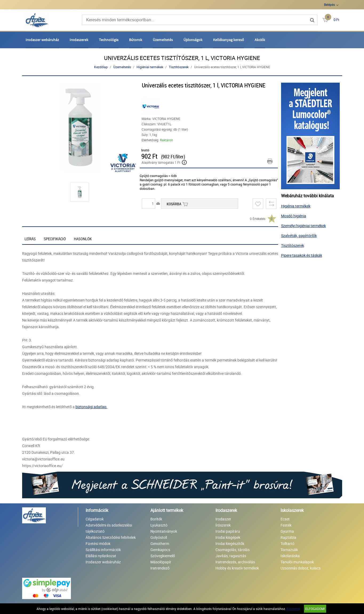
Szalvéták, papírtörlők (299, 236)
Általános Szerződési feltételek (111, 537)
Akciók (260, 40)
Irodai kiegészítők (230, 543)
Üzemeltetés (163, 40)
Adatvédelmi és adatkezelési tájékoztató (109, 528)
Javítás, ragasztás (231, 556)
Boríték (156, 519)
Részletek (293, 609)
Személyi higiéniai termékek (303, 226)
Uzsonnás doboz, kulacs (301, 568)
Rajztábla (288, 537)
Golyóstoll (159, 537)
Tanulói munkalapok (297, 562)
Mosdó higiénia (294, 216)
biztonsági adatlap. (91, 407)
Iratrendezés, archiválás (235, 562)
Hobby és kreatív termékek (237, 568)
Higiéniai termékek (150, 67)
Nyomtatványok (164, 531)
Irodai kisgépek (228, 537)
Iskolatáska (290, 556)
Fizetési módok (98, 543)
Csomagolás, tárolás (233, 550)
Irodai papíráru (228, 531)
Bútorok (136, 40)
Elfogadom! (315, 609)
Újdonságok (193, 40)
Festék (286, 525)
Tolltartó (287, 543)
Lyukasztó (159, 525)
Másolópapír (161, 562)
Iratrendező (160, 568)
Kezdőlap (101, 67)
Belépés (329, 5)
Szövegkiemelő (163, 556)
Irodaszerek (79, 40)
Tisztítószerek (179, 67)
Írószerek (223, 525)
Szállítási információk (103, 550)
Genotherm (160, 543)
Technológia (109, 40)
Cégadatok (95, 519)
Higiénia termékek (296, 206)
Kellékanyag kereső (229, 40)
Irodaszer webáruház (42, 40)
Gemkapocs (160, 550)
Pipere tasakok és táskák (302, 255)
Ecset (285, 519)
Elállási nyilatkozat (101, 556)
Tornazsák (289, 550)
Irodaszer (223, 519)
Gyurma (287, 531)
